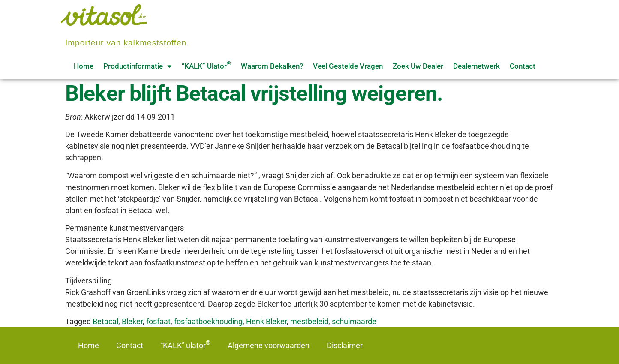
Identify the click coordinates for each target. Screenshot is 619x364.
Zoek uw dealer (418, 66)
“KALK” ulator (206, 65)
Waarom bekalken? (272, 66)
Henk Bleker (266, 321)
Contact (523, 66)
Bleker (132, 321)
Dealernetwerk (476, 66)
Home (84, 66)
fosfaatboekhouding (208, 321)
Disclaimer (345, 345)
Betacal (105, 321)
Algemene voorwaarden (269, 345)
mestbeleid (309, 321)
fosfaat (158, 321)
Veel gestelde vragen (348, 66)
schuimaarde (354, 321)
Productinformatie (138, 66)
